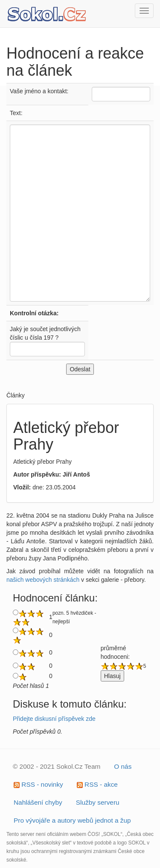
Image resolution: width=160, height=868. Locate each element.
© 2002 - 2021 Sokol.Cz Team (57, 766)
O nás (123, 766)
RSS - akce (97, 784)
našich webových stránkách (43, 580)
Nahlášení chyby (38, 802)
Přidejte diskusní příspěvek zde (54, 719)
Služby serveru (98, 802)
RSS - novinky (38, 784)
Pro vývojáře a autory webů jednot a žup (72, 820)
